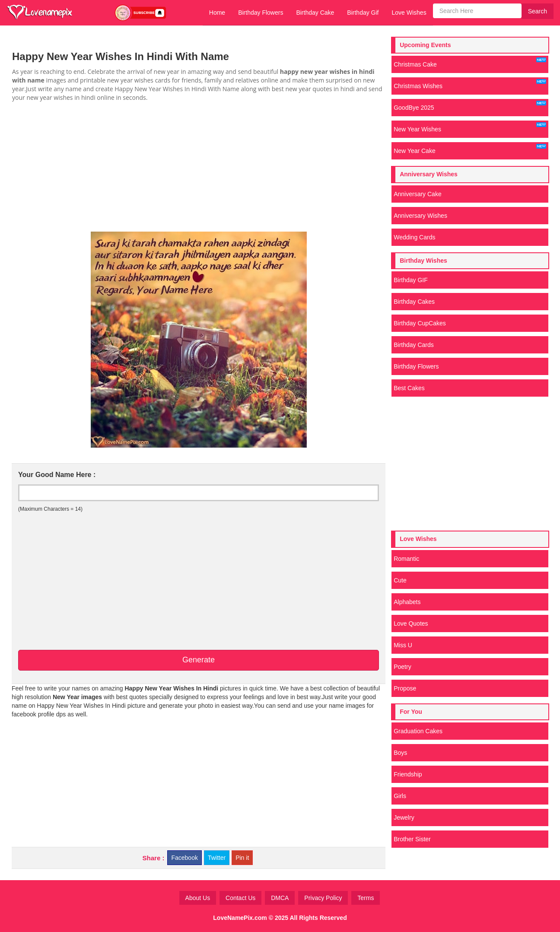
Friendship (408, 774)
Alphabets (407, 602)
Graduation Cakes (418, 731)
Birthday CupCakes (420, 323)
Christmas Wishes (470, 84)
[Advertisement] (199, 167)
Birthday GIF (411, 280)
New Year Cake (470, 149)
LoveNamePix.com (240, 918)
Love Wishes (409, 13)
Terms (366, 898)
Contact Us (240, 898)
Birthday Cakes (414, 302)
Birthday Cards (414, 345)
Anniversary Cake (418, 194)
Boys (400, 753)
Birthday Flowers (261, 13)
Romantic (406, 559)
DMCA (280, 898)
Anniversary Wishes (420, 216)
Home (217, 13)
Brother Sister (412, 839)
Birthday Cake (315, 13)
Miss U (403, 645)
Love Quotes (411, 623)
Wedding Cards (414, 237)
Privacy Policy (323, 898)
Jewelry (404, 817)
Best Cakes (409, 388)
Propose (405, 688)
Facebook (184, 858)
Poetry (402, 667)
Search (538, 11)
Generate (199, 660)
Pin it (242, 858)
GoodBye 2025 (470, 106)
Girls (400, 796)
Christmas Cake (470, 63)
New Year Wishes (470, 127)
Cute (400, 580)
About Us (198, 898)
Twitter (217, 858)
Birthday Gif (363, 13)
